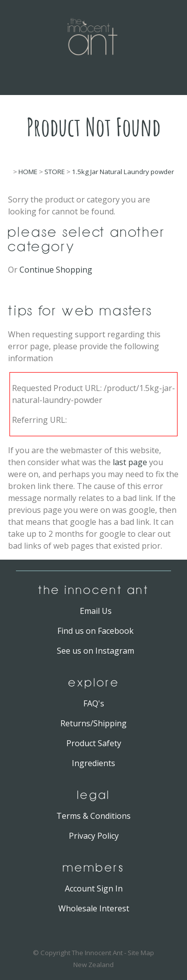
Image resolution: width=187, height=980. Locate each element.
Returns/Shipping (93, 723)
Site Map (141, 953)
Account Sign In (94, 888)
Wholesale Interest (94, 908)
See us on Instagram (95, 651)
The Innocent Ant (97, 953)
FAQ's (94, 703)
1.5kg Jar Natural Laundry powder (123, 172)
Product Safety (94, 743)
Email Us (96, 611)
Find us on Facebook (95, 631)
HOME (28, 172)
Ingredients (93, 763)
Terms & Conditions (93, 816)
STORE (55, 172)
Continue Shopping (56, 270)
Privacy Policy (94, 836)
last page (130, 462)
